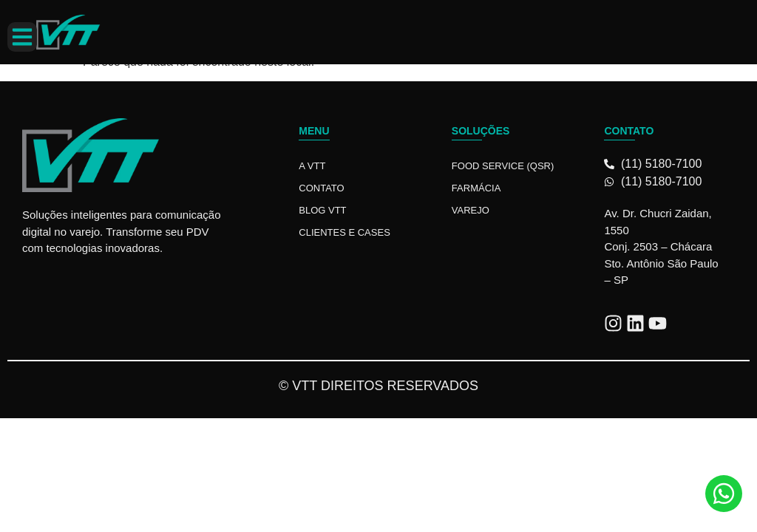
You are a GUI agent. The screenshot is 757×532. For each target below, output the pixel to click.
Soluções (481, 131)
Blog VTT (322, 210)
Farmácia (476, 188)
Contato (321, 188)
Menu (314, 131)
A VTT (312, 166)
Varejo (471, 210)
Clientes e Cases (344, 232)
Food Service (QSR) (503, 166)
